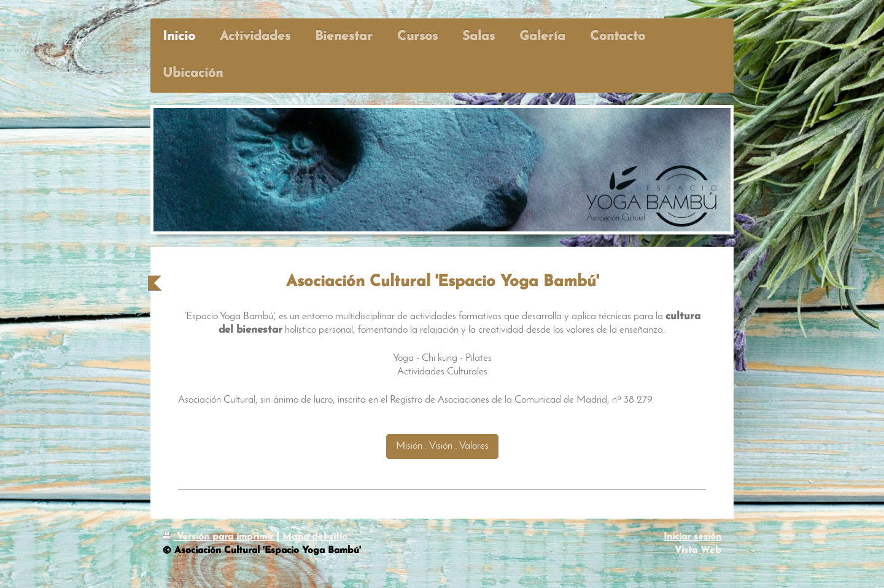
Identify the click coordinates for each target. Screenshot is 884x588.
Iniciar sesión (692, 537)
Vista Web (698, 551)
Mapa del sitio (315, 537)
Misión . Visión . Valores (442, 446)
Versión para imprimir (219, 537)
